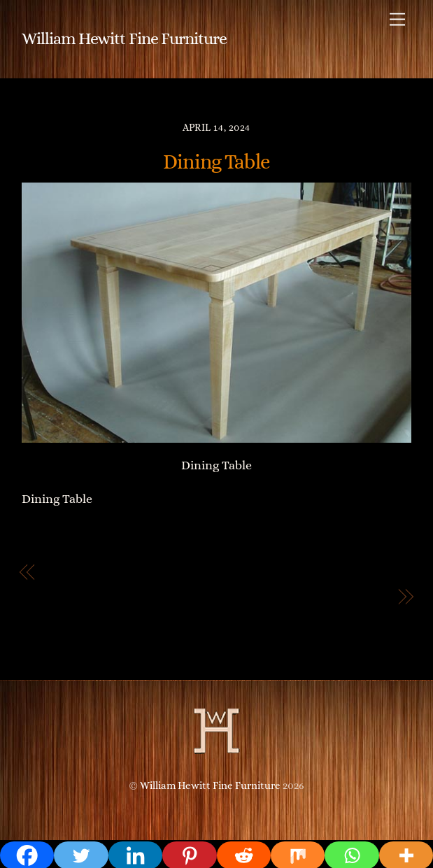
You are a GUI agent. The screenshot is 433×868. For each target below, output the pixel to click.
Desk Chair (354, 597)
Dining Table (216, 162)
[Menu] (397, 19)
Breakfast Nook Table (107, 572)
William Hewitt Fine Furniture (210, 785)
